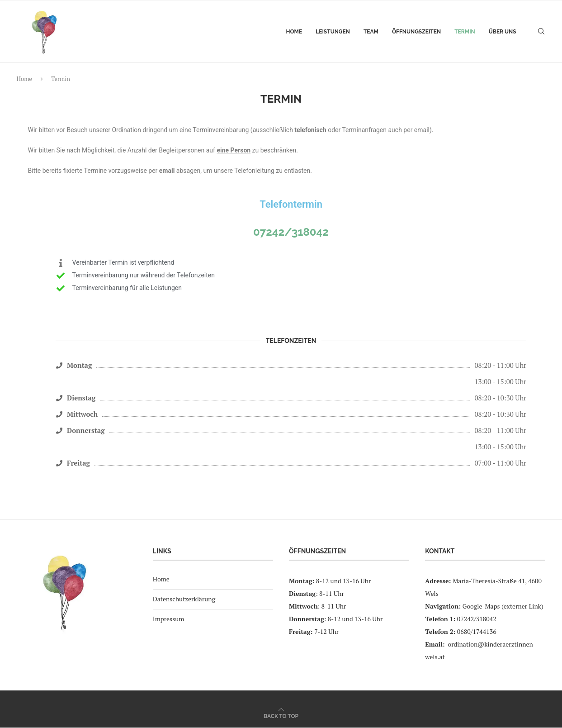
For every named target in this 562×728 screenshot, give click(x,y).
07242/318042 (291, 232)
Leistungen (333, 32)
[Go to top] (281, 716)
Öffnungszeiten (416, 32)
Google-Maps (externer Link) (503, 607)
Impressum (169, 619)
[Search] (541, 32)
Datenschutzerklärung (184, 599)
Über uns (503, 32)
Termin (465, 32)
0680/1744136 (477, 632)
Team (371, 32)
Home (294, 32)
